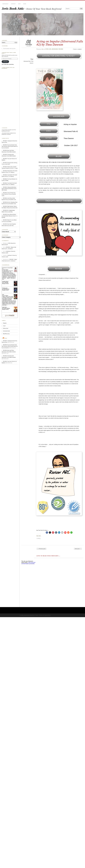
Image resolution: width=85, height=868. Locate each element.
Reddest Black (5, 282)
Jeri (42, 49)
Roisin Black (6, 270)
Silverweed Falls (27, 61)
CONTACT (13, 4)
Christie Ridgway (7, 308)
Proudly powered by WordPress (27, 615)
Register (5, 323)
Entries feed (6, 328)
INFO (19, 4)
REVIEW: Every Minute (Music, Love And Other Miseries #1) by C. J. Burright (9, 216)
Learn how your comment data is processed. (28, 563)
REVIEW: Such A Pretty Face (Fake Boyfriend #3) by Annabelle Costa (9, 194)
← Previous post (41, 549)
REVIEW (61, 49)
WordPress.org (6, 334)
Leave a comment (78, 49)
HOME (25, 4)
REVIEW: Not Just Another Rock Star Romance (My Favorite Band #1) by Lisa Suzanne (10, 146)
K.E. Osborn (6, 296)
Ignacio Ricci (48, 615)
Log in (4, 326)
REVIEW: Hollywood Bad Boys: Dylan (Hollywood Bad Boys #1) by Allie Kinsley (9, 189)
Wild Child (4, 307)
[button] (47, 533)
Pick (3, 295)
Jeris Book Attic (13, 8)
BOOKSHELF (5, 4)
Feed (6, 338)
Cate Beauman (6, 289)
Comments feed (6, 331)
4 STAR (47, 49)
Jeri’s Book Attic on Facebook (8, 68)
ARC (50, 49)
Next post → (78, 549)
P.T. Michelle (6, 283)
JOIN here (5, 62)
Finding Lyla (5, 288)
